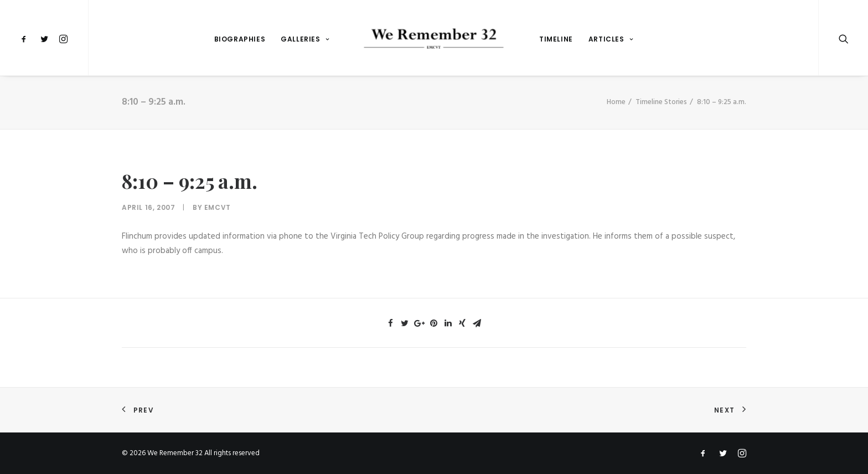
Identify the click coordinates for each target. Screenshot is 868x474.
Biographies (240, 39)
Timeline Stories (661, 102)
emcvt (218, 207)
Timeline (556, 39)
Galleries (305, 39)
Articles (611, 39)
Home (616, 102)
